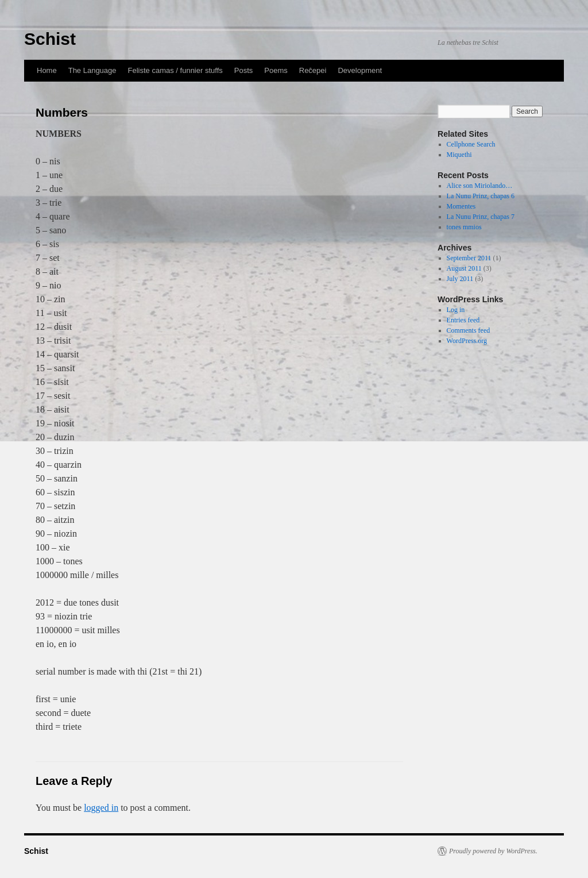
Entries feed (463, 320)
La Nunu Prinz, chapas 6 (481, 196)
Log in (456, 310)
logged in (101, 808)
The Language (92, 70)
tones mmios (464, 227)
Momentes (461, 206)
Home (47, 70)
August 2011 (464, 268)
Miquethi (459, 155)
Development (360, 70)
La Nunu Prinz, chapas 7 (481, 217)
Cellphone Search (471, 144)
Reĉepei (313, 70)
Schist (50, 39)
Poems (276, 70)
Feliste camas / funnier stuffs (175, 70)
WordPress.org (467, 341)
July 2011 (460, 279)
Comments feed (469, 330)
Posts (244, 70)
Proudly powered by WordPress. (493, 851)
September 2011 (469, 258)
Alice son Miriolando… (480, 186)
